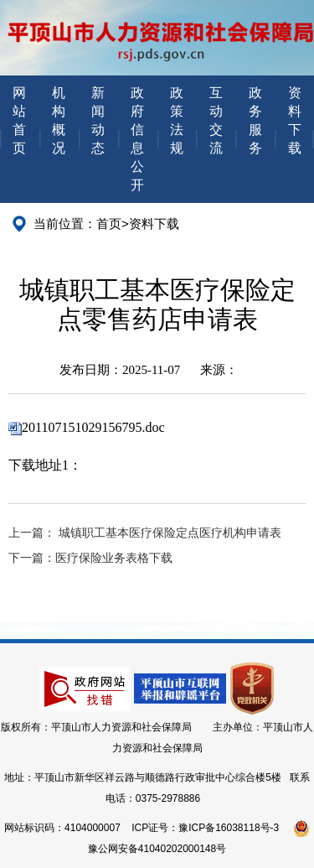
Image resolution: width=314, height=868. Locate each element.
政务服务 (255, 120)
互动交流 (216, 120)
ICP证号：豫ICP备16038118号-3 (205, 828)
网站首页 (19, 120)
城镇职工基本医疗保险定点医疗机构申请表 (170, 533)
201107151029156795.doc (93, 427)
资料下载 (295, 120)
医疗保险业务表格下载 (114, 558)
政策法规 (177, 120)
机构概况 (59, 120)
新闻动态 (98, 120)
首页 (109, 223)
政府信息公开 (137, 139)
